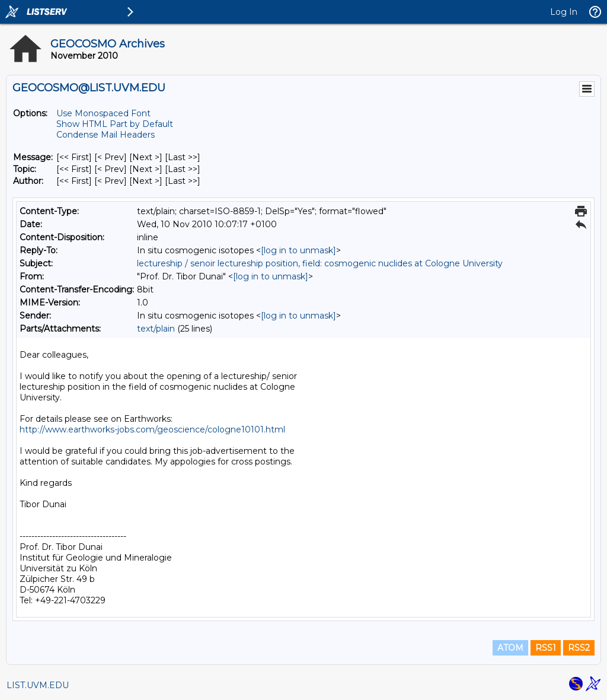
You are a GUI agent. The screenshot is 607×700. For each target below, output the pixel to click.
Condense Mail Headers (106, 135)
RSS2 (579, 648)
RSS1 (546, 648)
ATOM (510, 648)
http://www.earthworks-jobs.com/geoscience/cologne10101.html (152, 429)
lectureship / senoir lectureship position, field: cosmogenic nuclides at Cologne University (320, 263)
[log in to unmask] (298, 250)
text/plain (156, 329)
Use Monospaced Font (103, 113)
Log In (564, 12)
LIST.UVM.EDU (38, 685)
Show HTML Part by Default (115, 124)
